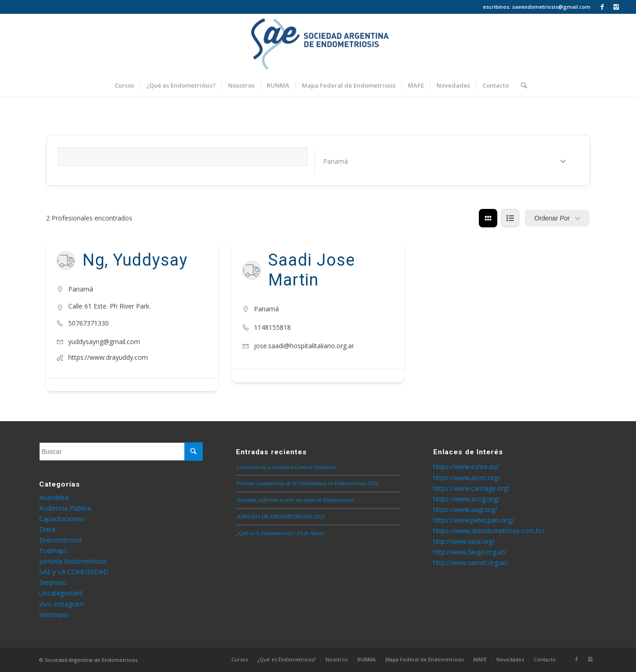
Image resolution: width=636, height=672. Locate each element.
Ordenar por (552, 218)
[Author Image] (66, 261)
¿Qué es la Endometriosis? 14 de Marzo (280, 533)
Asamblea (54, 497)
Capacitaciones (62, 519)
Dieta (47, 529)
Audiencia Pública (65, 508)
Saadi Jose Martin (312, 270)
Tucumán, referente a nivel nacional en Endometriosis (295, 500)
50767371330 (88, 323)
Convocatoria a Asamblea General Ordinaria (286, 467)
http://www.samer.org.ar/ (471, 562)
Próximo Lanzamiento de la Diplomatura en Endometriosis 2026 (307, 483)
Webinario (54, 615)
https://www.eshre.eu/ (466, 467)
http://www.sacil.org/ (464, 541)
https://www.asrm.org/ (467, 478)
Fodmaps (53, 550)
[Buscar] (521, 85)
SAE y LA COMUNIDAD (74, 572)
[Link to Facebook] (602, 7)
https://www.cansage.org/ (471, 488)
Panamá (81, 289)
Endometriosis (61, 540)
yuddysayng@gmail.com (104, 342)
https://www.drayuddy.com (108, 357)
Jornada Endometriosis (73, 561)
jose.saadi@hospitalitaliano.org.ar (304, 346)
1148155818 (272, 327)
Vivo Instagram (62, 604)
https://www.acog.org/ (466, 499)
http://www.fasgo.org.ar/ (470, 552)
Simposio (53, 582)
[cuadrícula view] (488, 218)
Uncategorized (61, 593)
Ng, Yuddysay (135, 260)
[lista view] (510, 218)
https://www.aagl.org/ (465, 509)
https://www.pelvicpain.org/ (474, 520)
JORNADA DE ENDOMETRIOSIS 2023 (280, 517)
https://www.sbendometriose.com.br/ (489, 531)
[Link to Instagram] (616, 7)
